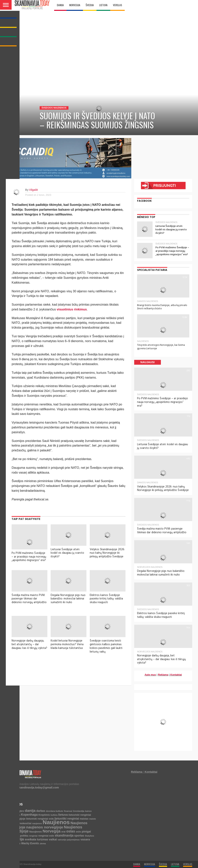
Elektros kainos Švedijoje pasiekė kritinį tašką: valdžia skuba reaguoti (106, 599)
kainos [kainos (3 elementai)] (88, 810)
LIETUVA (103, 5)
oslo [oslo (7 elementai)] (78, 831)
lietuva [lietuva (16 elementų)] (63, 814)
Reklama (163, 674)
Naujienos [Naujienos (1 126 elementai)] (56, 822)
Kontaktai (176, 674)
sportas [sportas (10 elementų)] (79, 835)
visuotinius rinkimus (72, 309)
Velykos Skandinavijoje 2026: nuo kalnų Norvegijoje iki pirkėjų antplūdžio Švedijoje (107, 553)
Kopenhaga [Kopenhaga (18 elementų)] (29, 814)
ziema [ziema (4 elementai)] (43, 843)
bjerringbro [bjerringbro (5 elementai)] (18, 810)
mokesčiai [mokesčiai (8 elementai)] (25, 823)
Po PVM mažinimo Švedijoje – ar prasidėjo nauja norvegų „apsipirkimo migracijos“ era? (29, 557)
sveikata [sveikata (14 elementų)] (30, 839)
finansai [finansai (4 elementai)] (68, 810)
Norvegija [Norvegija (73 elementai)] (52, 830)
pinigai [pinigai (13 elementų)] (86, 831)
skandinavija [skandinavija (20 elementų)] (64, 835)
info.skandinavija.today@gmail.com (35, 787)
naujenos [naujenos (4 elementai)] (37, 823)
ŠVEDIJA (90, 5)
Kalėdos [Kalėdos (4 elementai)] (16, 814)
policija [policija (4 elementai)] (15, 835)
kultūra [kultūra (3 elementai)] (54, 814)
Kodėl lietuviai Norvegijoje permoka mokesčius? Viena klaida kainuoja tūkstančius (67, 644)
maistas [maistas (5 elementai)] (84, 818)
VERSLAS (117, 5)
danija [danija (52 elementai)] (30, 810)
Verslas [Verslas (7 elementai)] (16, 843)
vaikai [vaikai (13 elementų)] (53, 839)
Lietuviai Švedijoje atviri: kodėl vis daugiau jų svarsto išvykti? (67, 553)
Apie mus (150, 674)
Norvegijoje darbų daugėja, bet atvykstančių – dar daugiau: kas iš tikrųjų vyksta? (29, 644)
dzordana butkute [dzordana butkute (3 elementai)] (55, 810)
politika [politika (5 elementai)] (24, 835)
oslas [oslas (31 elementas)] (71, 831)
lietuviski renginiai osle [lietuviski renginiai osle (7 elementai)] (40, 818)
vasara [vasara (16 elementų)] (85, 839)
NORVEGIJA (75, 5)
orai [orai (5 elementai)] (63, 831)
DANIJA (60, 5)
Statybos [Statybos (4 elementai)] (89, 835)
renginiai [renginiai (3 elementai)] (33, 835)
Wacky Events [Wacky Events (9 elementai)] (30, 843)
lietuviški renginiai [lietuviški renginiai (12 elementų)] (67, 818)
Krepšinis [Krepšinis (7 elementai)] (44, 814)
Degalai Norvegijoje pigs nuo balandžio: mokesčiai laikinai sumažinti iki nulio (68, 599)
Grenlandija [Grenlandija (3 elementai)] (79, 810)
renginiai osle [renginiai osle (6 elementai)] (46, 835)
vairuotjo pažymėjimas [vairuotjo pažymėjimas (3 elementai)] (69, 839)
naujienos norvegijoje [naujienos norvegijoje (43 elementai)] (45, 826)
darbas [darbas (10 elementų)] (41, 810)
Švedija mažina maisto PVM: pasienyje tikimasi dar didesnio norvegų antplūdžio (29, 599)
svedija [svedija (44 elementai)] (18, 838)
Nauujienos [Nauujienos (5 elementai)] (35, 831)
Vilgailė (33, 190)
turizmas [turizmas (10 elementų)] (43, 839)
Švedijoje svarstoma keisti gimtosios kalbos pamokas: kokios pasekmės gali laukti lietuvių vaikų (106, 646)
